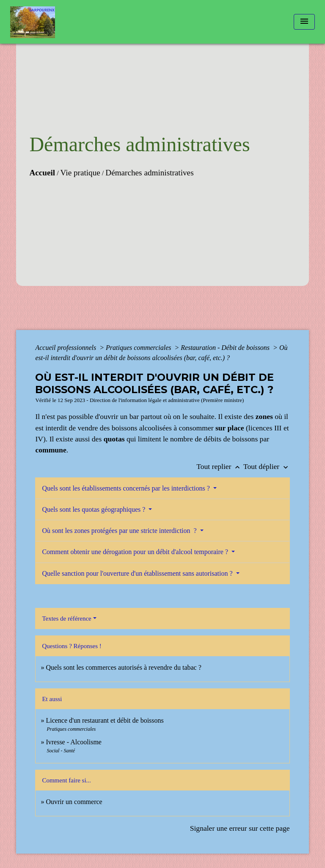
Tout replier (220, 466)
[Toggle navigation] (304, 22)
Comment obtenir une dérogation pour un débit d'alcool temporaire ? (136, 552)
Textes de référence (66, 618)
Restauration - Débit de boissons (226, 348)
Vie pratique (80, 173)
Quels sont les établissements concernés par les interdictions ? (127, 488)
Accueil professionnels (66, 348)
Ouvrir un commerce (74, 802)
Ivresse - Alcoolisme (74, 742)
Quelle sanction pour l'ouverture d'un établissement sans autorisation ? (138, 573)
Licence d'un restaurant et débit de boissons (105, 720)
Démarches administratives (149, 173)
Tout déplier (267, 466)
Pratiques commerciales (139, 348)
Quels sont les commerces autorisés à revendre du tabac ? (123, 667)
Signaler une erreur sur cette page (240, 828)
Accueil (42, 173)
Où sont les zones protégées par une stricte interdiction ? (120, 531)
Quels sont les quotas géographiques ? (94, 509)
